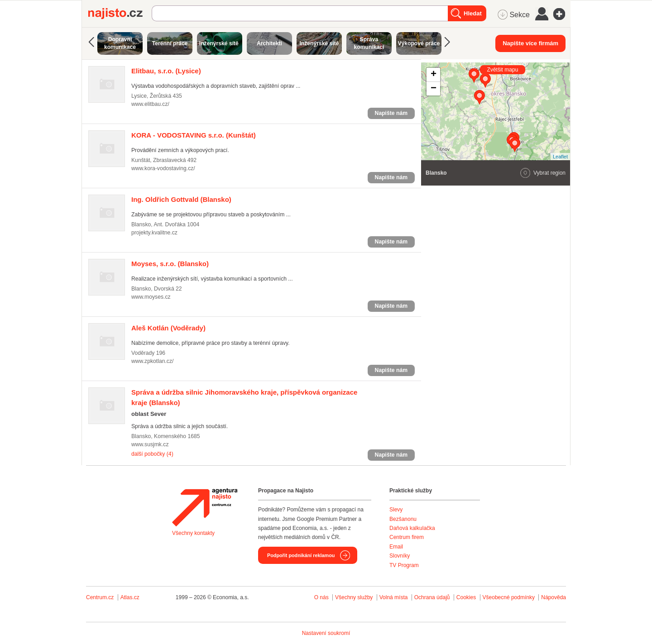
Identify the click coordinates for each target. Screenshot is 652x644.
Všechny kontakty (193, 533)
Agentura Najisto (205, 507)
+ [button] (434, 75)
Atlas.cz (130, 597)
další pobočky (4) (152, 454)
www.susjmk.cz (150, 444)
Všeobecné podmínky (509, 597)
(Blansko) (181, 199)
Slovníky (400, 556)
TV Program (404, 565)
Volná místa (394, 597)
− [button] (434, 89)
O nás (321, 597)
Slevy (396, 510)
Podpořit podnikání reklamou (301, 555)
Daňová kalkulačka (412, 528)
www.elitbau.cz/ (150, 104)
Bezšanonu (403, 519)
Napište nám (391, 113)
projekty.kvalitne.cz (154, 233)
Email (396, 547)
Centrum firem (407, 537)
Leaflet (560, 157)
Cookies (466, 597)
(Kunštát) (194, 135)
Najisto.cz (120, 14)
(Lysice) (166, 71)
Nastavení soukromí (326, 633)
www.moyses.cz (151, 297)
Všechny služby (355, 597)
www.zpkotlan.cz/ (152, 361)
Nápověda (554, 597)
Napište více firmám (530, 43)
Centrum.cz (100, 597)
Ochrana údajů (432, 597)
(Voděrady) (168, 328)
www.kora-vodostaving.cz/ (163, 168)
